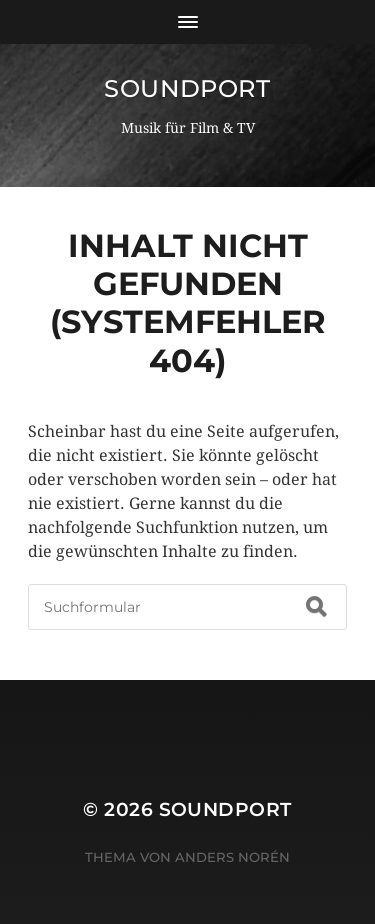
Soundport (187, 88)
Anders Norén (232, 857)
